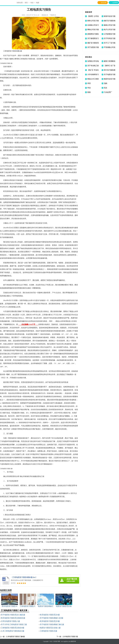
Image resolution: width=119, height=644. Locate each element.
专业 (32, 3)
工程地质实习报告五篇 (48, 631)
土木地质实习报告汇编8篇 (15, 637)
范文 (106, 88)
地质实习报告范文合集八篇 (50, 628)
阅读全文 (45, 15)
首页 (26, 3)
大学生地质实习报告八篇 (10, 621)
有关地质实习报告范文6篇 (50, 615)
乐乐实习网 (57, 641)
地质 (38, 3)
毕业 (89, 88)
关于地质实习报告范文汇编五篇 (13, 615)
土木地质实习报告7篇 (70, 637)
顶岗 (106, 83)
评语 (89, 83)
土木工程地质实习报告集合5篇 (13, 631)
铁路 (89, 92)
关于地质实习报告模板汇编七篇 (52, 624)
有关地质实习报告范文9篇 (50, 621)
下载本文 (53, 15)
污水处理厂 (108, 92)
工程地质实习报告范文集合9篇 (13, 628)
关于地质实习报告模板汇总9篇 (51, 618)
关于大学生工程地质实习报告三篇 (14, 624)
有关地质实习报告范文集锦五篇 (13, 618)
